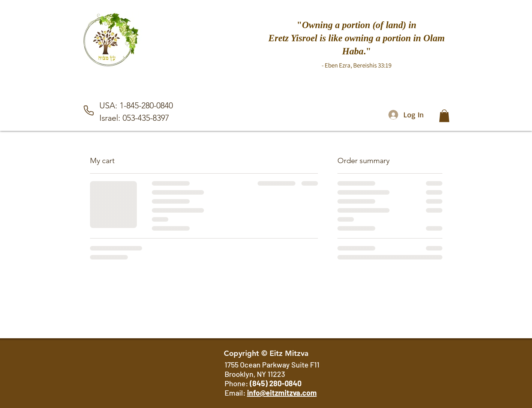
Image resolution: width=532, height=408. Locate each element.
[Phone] (89, 110)
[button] (444, 116)
